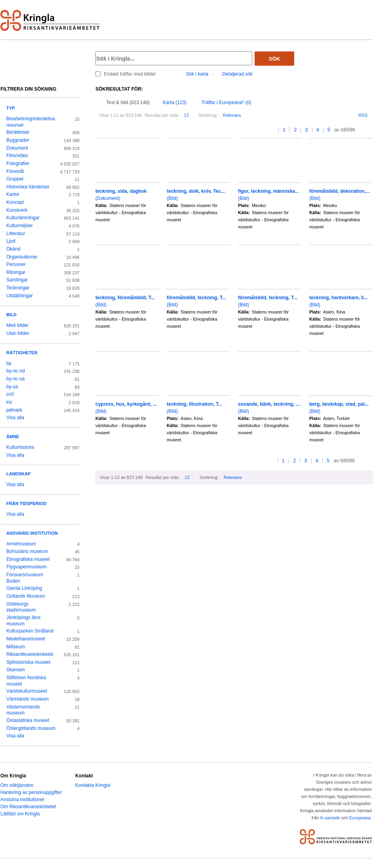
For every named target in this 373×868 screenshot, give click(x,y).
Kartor (13, 194)
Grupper (15, 179)
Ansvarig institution (32, 533)
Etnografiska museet (28, 559)
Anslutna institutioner (22, 800)
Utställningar (20, 296)
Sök (275, 59)
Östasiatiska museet (28, 720)
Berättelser (18, 132)
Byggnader (18, 140)
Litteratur (16, 234)
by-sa (12, 387)
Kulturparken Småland (30, 631)
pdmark (14, 410)
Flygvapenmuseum (27, 567)
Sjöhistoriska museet (28, 662)
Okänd (13, 249)
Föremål (15, 171)
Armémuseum (21, 544)
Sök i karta (197, 74)
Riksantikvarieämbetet (30, 654)
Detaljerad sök (237, 74)
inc (9, 402)
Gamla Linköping (24, 588)
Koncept (15, 202)
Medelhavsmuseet (26, 639)
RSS (363, 115)
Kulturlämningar (23, 218)
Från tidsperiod (26, 503)
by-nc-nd (16, 371)
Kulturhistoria (20, 447)
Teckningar (18, 288)
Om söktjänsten (17, 785)
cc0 (10, 394)
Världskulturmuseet (27, 691)
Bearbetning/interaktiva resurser (31, 122)
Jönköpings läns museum (23, 621)
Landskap (18, 474)
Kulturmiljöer (20, 226)
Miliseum (16, 647)
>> (370, 130)
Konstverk (17, 210)
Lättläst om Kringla (20, 814)
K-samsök (330, 818)
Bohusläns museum (27, 551)
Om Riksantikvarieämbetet (28, 807)
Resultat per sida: (162, 115)
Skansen (16, 670)
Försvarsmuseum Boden (25, 578)
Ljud (11, 241)
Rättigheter (22, 353)
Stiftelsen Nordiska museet (26, 681)
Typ (10, 108)
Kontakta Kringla (93, 785)
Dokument (17, 148)
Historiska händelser (28, 187)
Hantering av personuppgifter (31, 792)
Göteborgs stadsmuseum (21, 607)
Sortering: (208, 115)
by (9, 363)
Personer (16, 264)
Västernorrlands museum (23, 710)
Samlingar (17, 280)
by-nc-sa (15, 379)
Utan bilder (18, 333)
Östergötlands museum (31, 728)
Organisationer (22, 257)
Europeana (360, 818)
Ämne (13, 437)
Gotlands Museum (26, 596)
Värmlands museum (28, 699)
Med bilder (17, 325)
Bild (11, 315)
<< (265, 130)
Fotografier (18, 163)
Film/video (17, 156)
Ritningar (16, 272)
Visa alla (15, 418)
